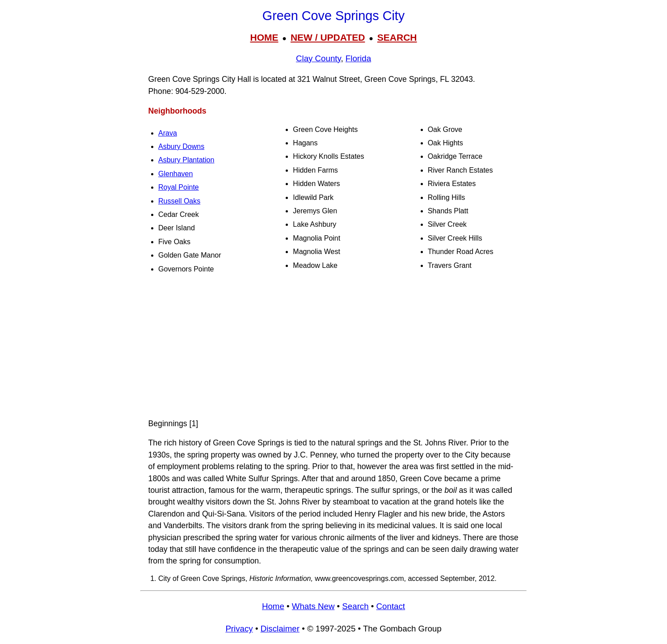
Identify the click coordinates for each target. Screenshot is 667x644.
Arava (168, 133)
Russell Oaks (179, 201)
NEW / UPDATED (328, 37)
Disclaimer (280, 629)
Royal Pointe (179, 187)
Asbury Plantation (186, 160)
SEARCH (397, 37)
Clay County (318, 58)
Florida (358, 58)
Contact (391, 606)
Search (355, 606)
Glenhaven (175, 174)
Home (273, 606)
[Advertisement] (333, 347)
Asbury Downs (181, 146)
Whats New (313, 606)
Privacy (239, 629)
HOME (264, 37)
